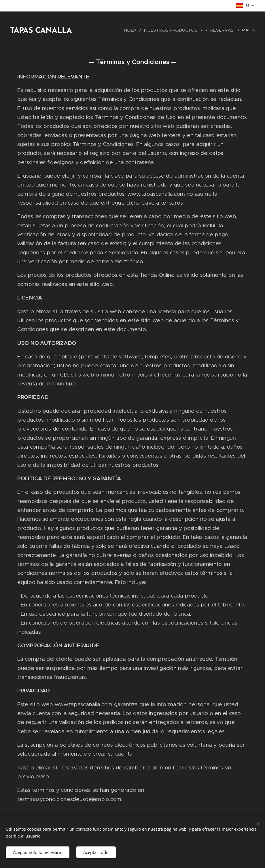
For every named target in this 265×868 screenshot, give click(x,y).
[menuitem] (100, 30)
